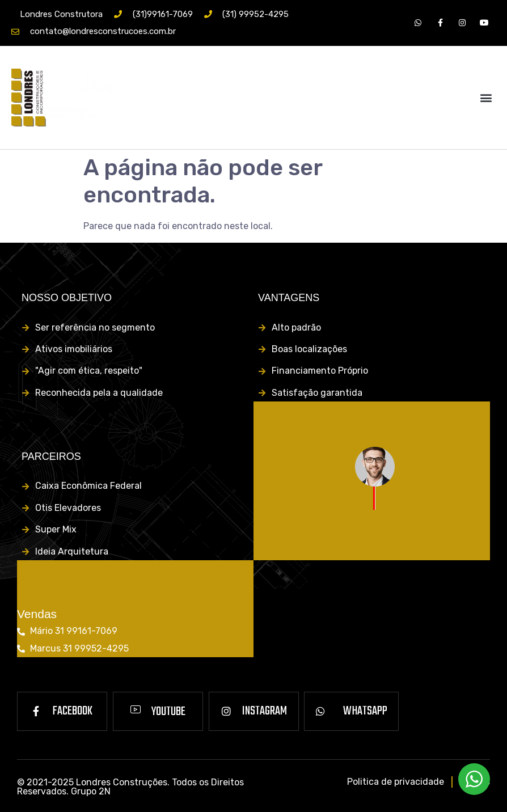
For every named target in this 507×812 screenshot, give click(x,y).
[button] (486, 97)
